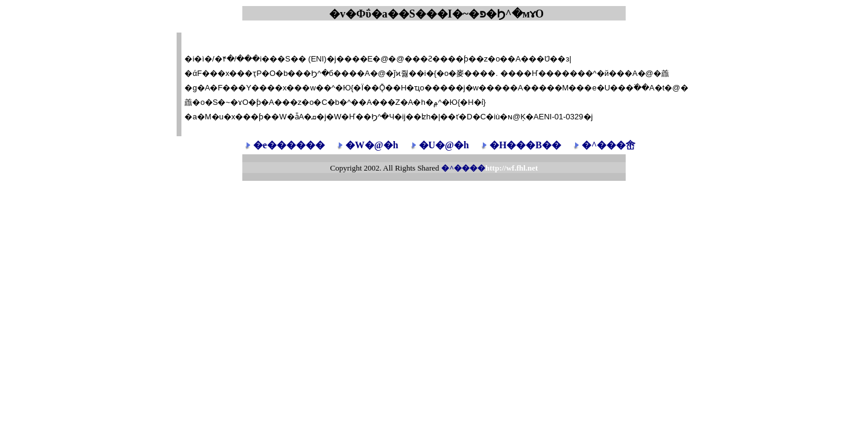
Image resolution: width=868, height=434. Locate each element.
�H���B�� (525, 145)
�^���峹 (609, 145)
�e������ (289, 145)
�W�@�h (372, 145)
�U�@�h (444, 145)
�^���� (489, 168)
